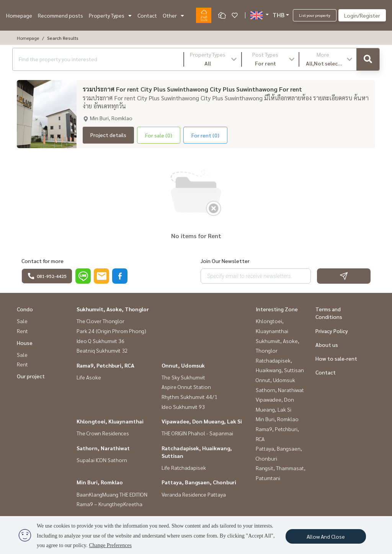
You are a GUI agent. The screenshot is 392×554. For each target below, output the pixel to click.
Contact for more (42, 261)
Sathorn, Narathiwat (103, 448)
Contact (147, 15)
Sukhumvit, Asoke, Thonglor (113, 309)
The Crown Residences (103, 433)
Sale (22, 321)
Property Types (110, 15)
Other (173, 15)
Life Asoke (89, 377)
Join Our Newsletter (225, 261)
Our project (31, 376)
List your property (315, 15)
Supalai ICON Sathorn (102, 460)
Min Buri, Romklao (100, 482)
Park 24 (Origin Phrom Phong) (111, 331)
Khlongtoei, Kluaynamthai (110, 421)
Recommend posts (60, 15)
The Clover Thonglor (100, 321)
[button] (213, 59)
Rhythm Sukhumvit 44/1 (189, 397)
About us (327, 345)
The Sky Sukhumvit (183, 377)
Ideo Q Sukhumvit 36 (100, 341)
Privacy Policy (332, 331)
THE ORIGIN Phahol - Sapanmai (197, 433)
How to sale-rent (336, 358)
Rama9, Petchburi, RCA (105, 365)
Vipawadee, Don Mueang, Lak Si (202, 421)
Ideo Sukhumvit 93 (183, 407)
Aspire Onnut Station (186, 387)
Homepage (19, 15)
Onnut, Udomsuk (183, 365)
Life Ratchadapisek (184, 467)
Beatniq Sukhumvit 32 (102, 350)
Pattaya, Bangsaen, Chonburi (199, 482)
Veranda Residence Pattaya (194, 494)
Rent (22, 331)
